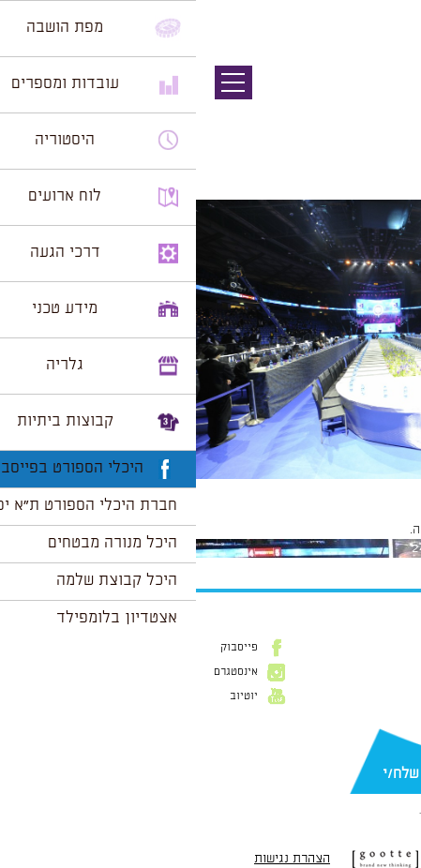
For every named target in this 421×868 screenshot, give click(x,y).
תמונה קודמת (386, 98)
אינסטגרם (40, 672)
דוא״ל (393, 743)
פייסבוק (43, 648)
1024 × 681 (299, 488)
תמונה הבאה (388, 117)
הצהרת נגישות (96, 859)
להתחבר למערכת (359, 530)
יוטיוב (48, 696)
